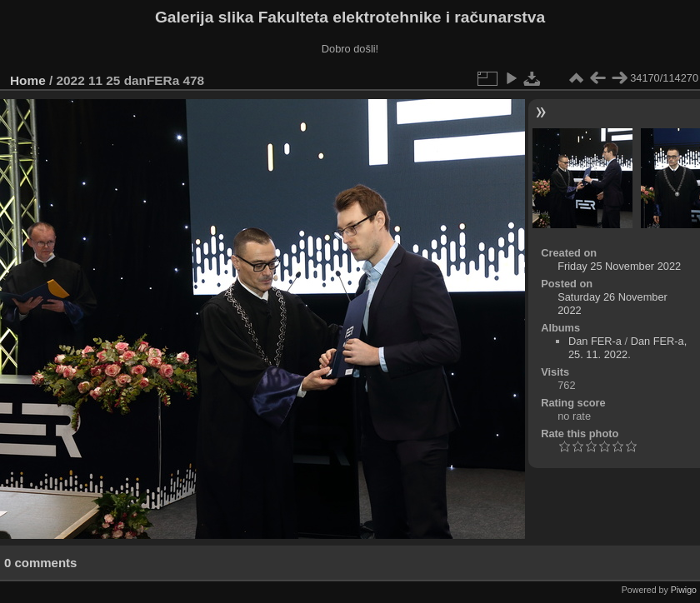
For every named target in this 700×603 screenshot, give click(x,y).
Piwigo (684, 590)
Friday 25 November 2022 (619, 266)
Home (28, 80)
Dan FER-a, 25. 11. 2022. (627, 348)
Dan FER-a (595, 341)
